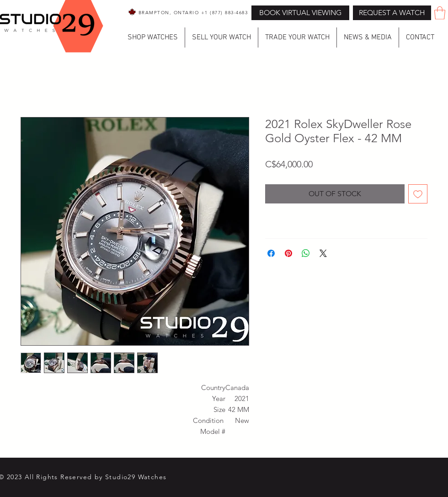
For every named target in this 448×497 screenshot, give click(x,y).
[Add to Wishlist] (418, 194)
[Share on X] (323, 253)
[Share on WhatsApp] (306, 253)
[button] (392, 13)
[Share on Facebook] (271, 253)
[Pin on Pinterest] (288, 253)
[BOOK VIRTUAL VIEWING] (300, 13)
